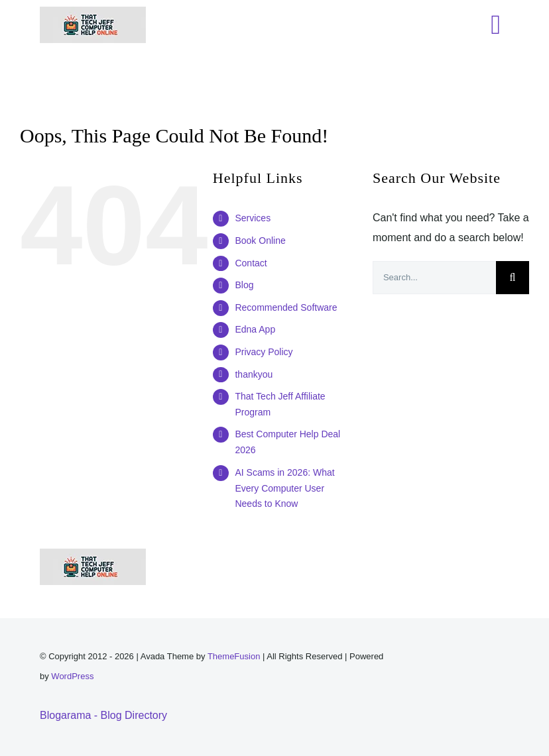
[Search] (513, 278)
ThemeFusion (234, 656)
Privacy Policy (264, 352)
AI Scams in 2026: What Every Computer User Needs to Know (284, 488)
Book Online (260, 241)
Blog (244, 285)
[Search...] (434, 278)
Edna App (255, 329)
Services (253, 218)
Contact (251, 263)
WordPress (72, 676)
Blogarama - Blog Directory (103, 715)
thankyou (254, 374)
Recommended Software (286, 307)
